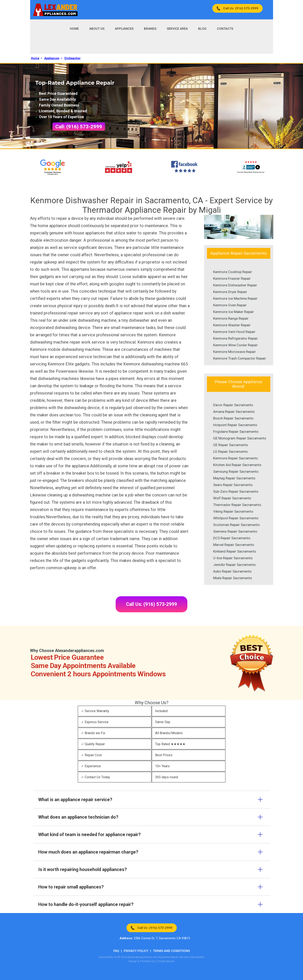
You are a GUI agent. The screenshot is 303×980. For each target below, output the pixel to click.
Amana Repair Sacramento (234, 412)
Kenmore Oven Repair (230, 305)
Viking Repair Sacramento (233, 511)
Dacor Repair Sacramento (233, 405)
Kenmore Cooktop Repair (233, 272)
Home (74, 29)
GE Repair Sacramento (231, 445)
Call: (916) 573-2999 (79, 127)
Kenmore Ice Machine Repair (235, 298)
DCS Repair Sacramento (232, 538)
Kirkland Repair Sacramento (235, 551)
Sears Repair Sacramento (233, 485)
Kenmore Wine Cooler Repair (235, 345)
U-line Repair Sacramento (233, 558)
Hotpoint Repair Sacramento (235, 425)
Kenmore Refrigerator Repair (236, 338)
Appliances (124, 29)
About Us (97, 29)
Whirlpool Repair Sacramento (236, 518)
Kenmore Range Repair (231, 318)
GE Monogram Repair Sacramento (240, 438)
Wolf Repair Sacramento (232, 498)
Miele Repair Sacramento (233, 578)
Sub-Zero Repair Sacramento (236, 491)
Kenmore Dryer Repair (230, 292)
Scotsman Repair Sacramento (236, 525)
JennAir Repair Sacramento (234, 565)
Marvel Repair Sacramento (234, 545)
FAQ (116, 951)
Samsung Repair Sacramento (236, 471)
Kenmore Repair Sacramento (236, 458)
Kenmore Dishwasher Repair (235, 285)
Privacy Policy (136, 951)
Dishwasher (73, 58)
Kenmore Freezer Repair (232, 278)
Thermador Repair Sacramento (237, 505)
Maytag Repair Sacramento (234, 478)
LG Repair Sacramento (231, 452)
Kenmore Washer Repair (232, 325)
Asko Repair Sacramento (232, 571)
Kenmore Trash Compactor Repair (240, 358)
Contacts (225, 29)
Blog (202, 29)
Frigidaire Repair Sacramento (236, 432)
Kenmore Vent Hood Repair (234, 332)
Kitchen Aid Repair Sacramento (237, 465)
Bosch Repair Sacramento (233, 418)
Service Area (177, 29)
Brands (150, 29)
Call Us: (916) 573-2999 (241, 8)
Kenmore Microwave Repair (234, 352)
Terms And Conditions (171, 951)
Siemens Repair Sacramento (235, 531)
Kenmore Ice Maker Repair (234, 312)
